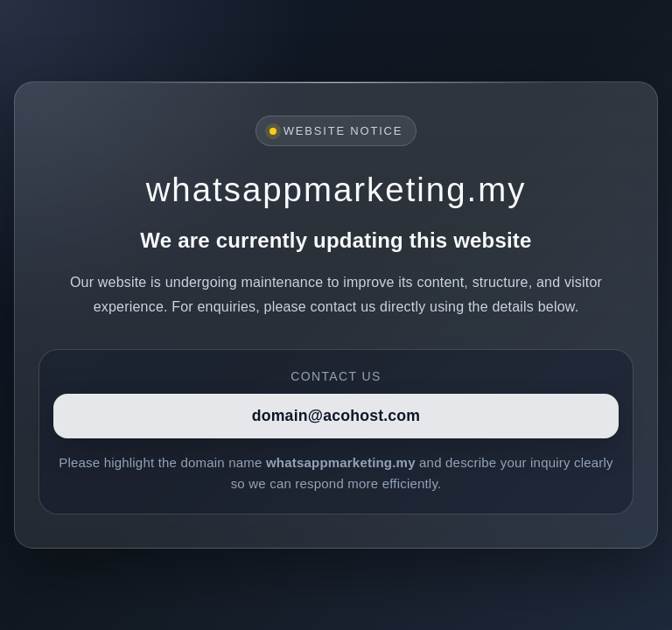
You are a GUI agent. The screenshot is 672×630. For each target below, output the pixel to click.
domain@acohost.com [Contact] (336, 416)
